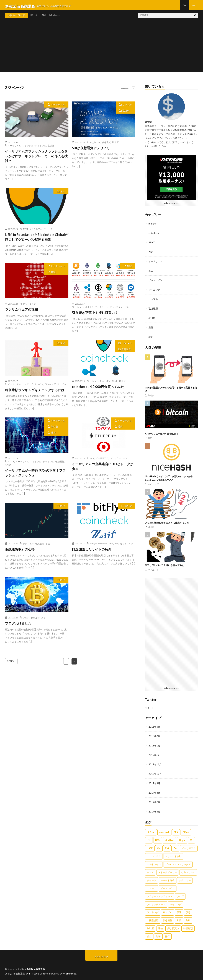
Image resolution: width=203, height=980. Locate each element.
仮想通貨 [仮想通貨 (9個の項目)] (168, 919)
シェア (26, 387)
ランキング (50, 387)
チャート (104, 310)
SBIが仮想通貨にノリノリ (91, 150)
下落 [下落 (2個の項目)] (179, 911)
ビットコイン (58, 269)
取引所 (51, 148)
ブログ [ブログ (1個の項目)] (180, 895)
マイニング (155, 291)
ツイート (150, 708)
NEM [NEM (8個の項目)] (158, 839)
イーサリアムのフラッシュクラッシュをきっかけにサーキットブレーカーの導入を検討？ (36, 158)
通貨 (63, 346)
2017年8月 (155, 792)
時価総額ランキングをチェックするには (35, 392)
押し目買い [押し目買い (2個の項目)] (173, 927)
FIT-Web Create (39, 972)
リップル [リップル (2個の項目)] (168, 911)
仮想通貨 (106, 145)
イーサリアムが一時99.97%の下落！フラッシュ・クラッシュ (35, 475)
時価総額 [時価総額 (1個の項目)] (188, 927)
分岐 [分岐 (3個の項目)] (179, 919)
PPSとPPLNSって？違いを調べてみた (165, 566)
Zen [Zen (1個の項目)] (175, 847)
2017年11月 (155, 764)
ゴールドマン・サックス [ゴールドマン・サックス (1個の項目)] (178, 863)
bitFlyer (93, 546)
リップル (127, 107)
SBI (44, 18)
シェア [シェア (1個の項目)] (150, 871)
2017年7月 (155, 801)
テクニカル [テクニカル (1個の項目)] (185, 879)
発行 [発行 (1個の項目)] (167, 935)
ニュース (48, 232)
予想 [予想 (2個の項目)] (188, 911)
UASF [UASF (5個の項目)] (150, 847)
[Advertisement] (101, 50)
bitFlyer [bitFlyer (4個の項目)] (151, 831)
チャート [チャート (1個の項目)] (151, 879)
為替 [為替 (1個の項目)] (158, 935)
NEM (25, 232)
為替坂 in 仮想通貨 (37, 968)
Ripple (93, 145)
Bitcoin (34, 18)
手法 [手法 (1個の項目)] (161, 927)
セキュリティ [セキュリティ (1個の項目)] (188, 871)
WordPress (71, 972)
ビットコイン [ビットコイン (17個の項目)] (168, 887)
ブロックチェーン (119, 461)
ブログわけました (18, 626)
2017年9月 (155, 782)
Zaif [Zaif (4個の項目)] (167, 847)
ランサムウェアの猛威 (21, 312)
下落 (126, 310)
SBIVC (152, 245)
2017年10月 (155, 773)
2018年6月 (155, 727)
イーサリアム (58, 107)
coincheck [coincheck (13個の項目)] (164, 831)
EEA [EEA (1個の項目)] (176, 831)
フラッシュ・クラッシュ (34, 148)
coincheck (79, 310)
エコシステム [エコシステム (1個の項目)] (154, 855)
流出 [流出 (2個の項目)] (149, 935)
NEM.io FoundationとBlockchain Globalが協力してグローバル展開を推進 (37, 240)
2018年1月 (155, 745)
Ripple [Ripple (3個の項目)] (182, 839)
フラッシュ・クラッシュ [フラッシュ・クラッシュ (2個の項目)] (160, 895)
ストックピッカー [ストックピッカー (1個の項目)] (168, 871)
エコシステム (36, 232)
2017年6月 (155, 810)
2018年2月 (155, 736)
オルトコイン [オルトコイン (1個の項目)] (154, 863)
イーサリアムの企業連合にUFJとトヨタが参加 (103, 469)
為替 (43, 620)
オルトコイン (92, 310)
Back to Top (101, 955)
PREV (15, 664)
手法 (48, 546)
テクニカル (28, 546)
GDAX (11, 464)
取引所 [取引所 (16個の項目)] (150, 927)
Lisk (102, 383)
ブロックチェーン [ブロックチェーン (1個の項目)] (156, 903)
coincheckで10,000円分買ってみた (98, 389)
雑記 (53, 275)
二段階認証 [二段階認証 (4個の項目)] (153, 919)
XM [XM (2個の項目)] (159, 847)
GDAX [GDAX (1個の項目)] (186, 831)
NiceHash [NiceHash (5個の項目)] (169, 839)
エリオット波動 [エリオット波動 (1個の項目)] (173, 855)
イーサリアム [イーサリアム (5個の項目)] (189, 847)
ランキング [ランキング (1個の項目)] (153, 911)
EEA (92, 461)
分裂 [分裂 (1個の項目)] (188, 919)
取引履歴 (126, 352)
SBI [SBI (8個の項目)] (192, 839)
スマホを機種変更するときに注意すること (167, 523)
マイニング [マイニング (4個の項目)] (176, 903)
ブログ (26, 620)
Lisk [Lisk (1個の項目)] (149, 839)
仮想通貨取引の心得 (20, 552)
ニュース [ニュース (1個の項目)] (151, 887)
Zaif (117, 546)
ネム (63, 194)
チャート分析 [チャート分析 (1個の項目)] (168, 879)
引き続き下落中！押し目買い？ (95, 315)
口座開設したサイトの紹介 (92, 552)
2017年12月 (155, 755)
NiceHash (55, 18)
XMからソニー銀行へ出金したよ (162, 434)
